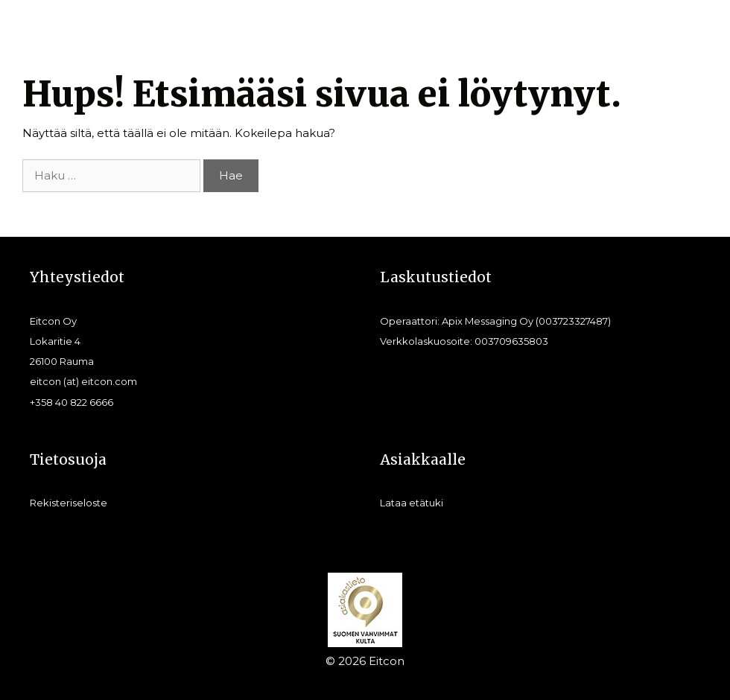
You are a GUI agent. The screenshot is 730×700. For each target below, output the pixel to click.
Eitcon (387, 661)
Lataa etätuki (412, 503)
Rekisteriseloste (69, 503)
